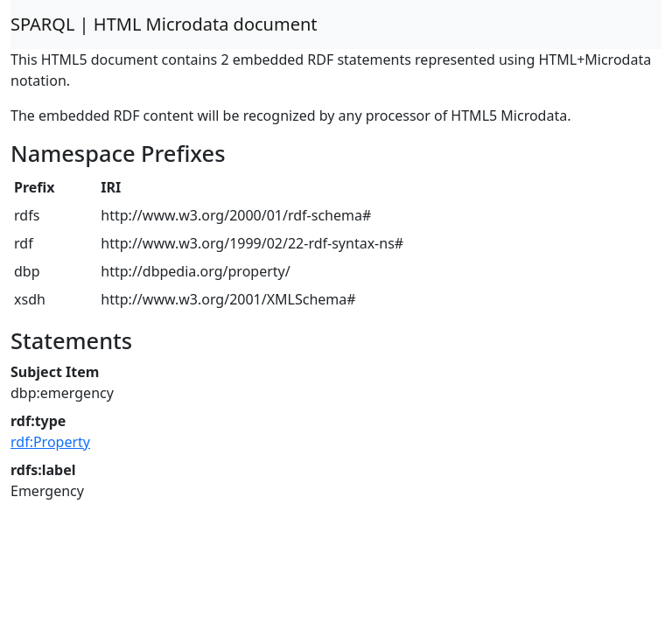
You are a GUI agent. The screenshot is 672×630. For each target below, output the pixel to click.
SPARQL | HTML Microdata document (164, 24)
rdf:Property (50, 442)
